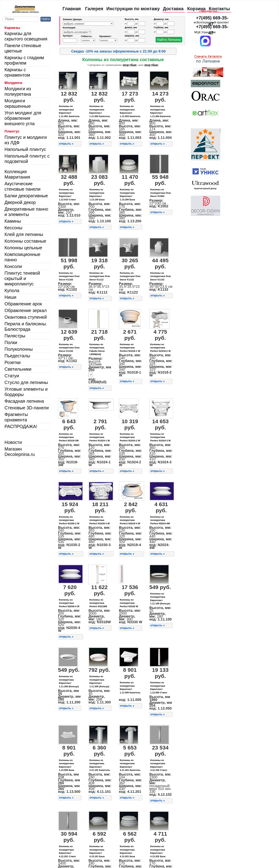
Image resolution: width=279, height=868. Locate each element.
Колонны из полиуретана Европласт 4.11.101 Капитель (100, 765)
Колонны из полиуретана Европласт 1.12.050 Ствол (159, 688)
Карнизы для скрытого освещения (26, 36)
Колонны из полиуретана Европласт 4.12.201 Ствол (67, 851)
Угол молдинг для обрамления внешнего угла (23, 118)
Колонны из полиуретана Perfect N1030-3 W (99, 520)
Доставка (173, 9)
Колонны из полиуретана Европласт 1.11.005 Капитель (130, 688)
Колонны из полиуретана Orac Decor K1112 (100, 276)
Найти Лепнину (169, 40)
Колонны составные (25, 241)
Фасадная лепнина (24, 401)
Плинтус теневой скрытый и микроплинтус (22, 278)
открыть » (66, 144)
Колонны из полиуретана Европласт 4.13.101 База (97, 851)
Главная (72, 9)
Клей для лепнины (24, 234)
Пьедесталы (17, 356)
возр (126, 65)
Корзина (196, 9)
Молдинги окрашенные (18, 103)
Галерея (94, 9)
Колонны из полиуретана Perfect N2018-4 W (130, 520)
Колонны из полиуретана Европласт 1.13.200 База (127, 195)
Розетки (13, 362)
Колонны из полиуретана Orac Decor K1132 (161, 276)
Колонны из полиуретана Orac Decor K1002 (161, 193)
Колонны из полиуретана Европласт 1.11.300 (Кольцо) (99, 681)
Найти (46, 19)
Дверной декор (20, 202)
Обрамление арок (23, 304)
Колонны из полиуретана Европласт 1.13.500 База (66, 765)
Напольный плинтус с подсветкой (27, 159)
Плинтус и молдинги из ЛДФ (26, 140)
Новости (13, 442)
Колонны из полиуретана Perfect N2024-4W (160, 520)
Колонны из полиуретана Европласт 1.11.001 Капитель (69, 111)
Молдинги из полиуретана (18, 91)
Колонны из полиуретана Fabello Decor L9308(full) (97, 349)
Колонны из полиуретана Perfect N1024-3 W (160, 437)
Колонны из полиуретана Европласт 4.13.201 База (127, 851)
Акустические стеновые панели (22, 186)
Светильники (18, 369)
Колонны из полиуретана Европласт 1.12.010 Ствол (67, 195)
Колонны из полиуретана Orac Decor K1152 (69, 348)
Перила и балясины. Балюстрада (26, 326)
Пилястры (15, 336)
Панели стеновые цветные (23, 48)
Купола (12, 290)
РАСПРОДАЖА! (21, 426)
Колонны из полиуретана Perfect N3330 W (129, 603)
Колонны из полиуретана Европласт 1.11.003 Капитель (130, 111)
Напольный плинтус (25, 149)
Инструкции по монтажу (133, 9)
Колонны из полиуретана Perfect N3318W (98, 603)
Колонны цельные (23, 248)
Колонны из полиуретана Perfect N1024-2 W (130, 437)
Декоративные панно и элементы (26, 212)
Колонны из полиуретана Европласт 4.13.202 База (158, 851)
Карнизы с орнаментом (17, 72)
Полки (11, 342)
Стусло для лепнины (26, 382)
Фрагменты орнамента (16, 417)
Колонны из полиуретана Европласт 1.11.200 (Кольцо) (69, 681)
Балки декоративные (26, 196)
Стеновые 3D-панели (27, 408)
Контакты (219, 9)
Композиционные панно (22, 257)
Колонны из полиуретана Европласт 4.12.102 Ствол (159, 765)
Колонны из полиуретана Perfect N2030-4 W (69, 603)
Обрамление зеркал (26, 310)
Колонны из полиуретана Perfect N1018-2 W (160, 348)
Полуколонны (19, 349)
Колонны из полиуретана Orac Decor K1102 (69, 276)
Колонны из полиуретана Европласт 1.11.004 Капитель (161, 111)
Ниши (10, 297)
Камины (13, 221)
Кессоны (13, 228)
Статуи (12, 376)
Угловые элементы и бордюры (26, 392)
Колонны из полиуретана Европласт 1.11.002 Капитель (100, 111)
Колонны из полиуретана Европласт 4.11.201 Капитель (130, 765)
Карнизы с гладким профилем (24, 60)
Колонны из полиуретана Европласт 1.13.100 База (97, 195)
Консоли (13, 266)
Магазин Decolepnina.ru (20, 452)
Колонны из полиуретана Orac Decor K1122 (130, 276)
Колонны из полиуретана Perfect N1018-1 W (130, 348)
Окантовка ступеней (26, 317)
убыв (133, 65)
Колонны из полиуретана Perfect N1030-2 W (69, 520)
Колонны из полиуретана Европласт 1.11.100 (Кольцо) (160, 599)
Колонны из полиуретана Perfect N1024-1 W (99, 437)
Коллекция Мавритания (17, 174)
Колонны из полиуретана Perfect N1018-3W (69, 437)
